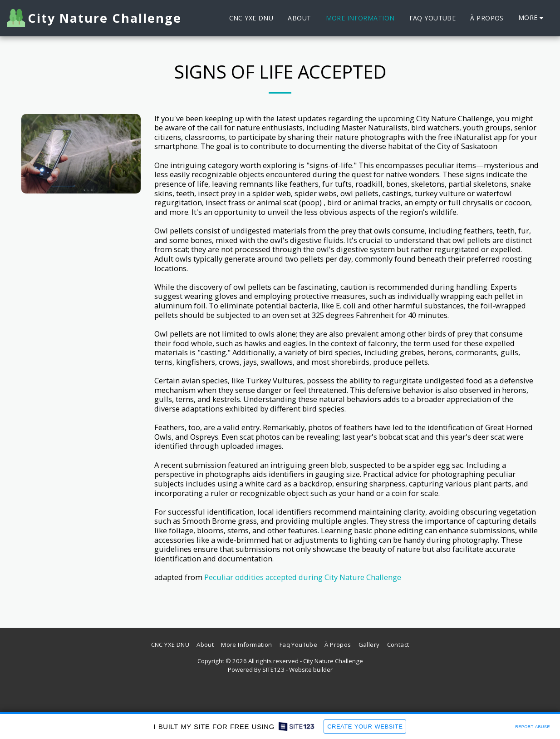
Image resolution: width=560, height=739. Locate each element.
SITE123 (273, 670)
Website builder (311, 670)
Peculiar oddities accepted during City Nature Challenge (303, 577)
